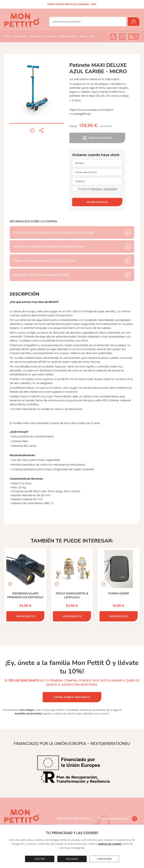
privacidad (110, 189)
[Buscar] (134, 22)
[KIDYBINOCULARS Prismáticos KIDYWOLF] (25, 586)
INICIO (7, 36)
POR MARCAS (49, 36)
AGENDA (83, 36)
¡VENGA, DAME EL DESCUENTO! (72, 697)
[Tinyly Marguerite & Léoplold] (72, 586)
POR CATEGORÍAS (20, 36)
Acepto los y (98, 189)
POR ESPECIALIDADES (67, 36)
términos (96, 189)
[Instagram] (135, 819)
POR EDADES (35, 36)
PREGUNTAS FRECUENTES (73, 819)
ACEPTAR (40, 859)
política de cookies (110, 844)
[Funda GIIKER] (119, 586)
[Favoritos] (122, 37)
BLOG (92, 36)
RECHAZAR (72, 859)
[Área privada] (113, 37)
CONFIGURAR (104, 859)
